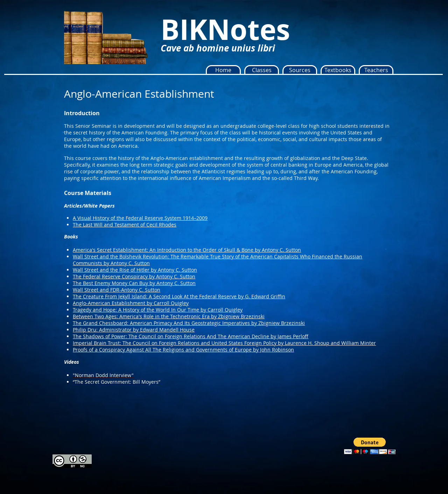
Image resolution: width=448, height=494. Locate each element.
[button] (262, 70)
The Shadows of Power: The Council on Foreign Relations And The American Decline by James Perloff (191, 336)
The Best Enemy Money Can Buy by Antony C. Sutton (134, 283)
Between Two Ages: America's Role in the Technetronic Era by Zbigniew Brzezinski (169, 316)
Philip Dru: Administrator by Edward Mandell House (134, 330)
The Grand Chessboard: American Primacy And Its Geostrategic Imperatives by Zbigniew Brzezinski (189, 323)
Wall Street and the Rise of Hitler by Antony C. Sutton (135, 270)
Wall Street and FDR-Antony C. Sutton (117, 290)
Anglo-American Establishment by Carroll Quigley (131, 303)
